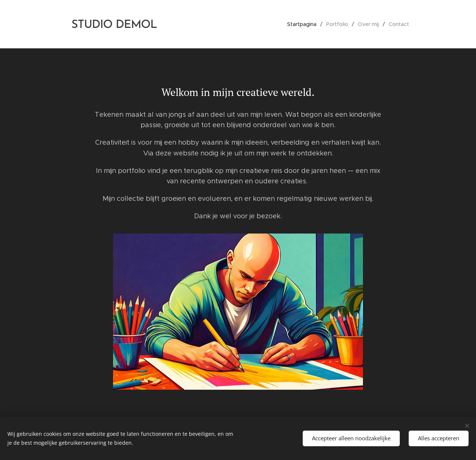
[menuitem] (304, 24)
